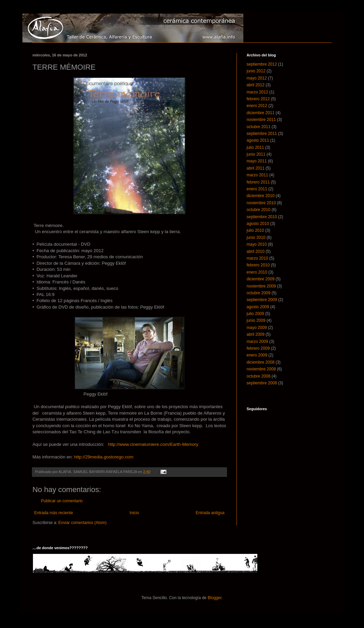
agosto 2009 (258, 307)
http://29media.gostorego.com (104, 457)
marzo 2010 (257, 258)
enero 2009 (257, 355)
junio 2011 (256, 154)
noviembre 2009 (261, 286)
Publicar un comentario (62, 501)
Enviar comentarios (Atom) (83, 523)
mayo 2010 (257, 244)
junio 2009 (256, 320)
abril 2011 (256, 168)
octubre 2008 (259, 376)
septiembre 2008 (262, 383)
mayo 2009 (257, 328)
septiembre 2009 (262, 300)
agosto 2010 (258, 224)
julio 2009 (255, 314)
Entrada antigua (210, 513)
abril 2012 (256, 85)
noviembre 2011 (261, 120)
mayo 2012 (257, 78)
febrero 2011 (258, 182)
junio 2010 (256, 238)
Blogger (215, 598)
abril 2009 (256, 334)
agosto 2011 (258, 140)
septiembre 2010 (262, 217)
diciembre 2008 (261, 362)
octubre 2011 (259, 127)
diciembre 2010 (261, 196)
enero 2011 (257, 189)
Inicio (134, 513)
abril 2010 (256, 251)
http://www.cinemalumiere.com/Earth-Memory (153, 444)
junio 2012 (256, 71)
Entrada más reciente (54, 513)
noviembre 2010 (261, 203)
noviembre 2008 (261, 369)
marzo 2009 (257, 342)
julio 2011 (255, 147)
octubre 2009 (259, 293)
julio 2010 (255, 230)
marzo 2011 (257, 175)
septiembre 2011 (262, 134)
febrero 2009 (258, 348)
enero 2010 (257, 272)
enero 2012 (257, 106)
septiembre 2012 (262, 64)
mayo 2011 (257, 161)
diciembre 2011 (261, 113)
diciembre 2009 (261, 279)
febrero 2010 (258, 265)
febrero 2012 (258, 99)
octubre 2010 (259, 210)
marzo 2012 (257, 92)
